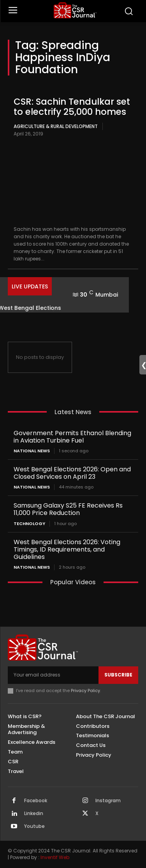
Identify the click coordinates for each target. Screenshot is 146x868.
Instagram (108, 801)
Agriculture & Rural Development (56, 126)
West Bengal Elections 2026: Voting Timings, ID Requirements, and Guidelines (67, 549)
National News (32, 451)
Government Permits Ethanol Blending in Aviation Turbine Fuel (72, 437)
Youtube (34, 826)
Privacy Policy (85, 691)
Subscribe (118, 675)
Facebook (36, 801)
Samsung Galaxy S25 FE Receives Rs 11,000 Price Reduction (68, 509)
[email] (53, 675)
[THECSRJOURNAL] (75, 10)
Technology (29, 524)
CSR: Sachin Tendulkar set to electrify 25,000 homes (72, 106)
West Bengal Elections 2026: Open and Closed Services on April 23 (72, 473)
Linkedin (34, 814)
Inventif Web (55, 857)
